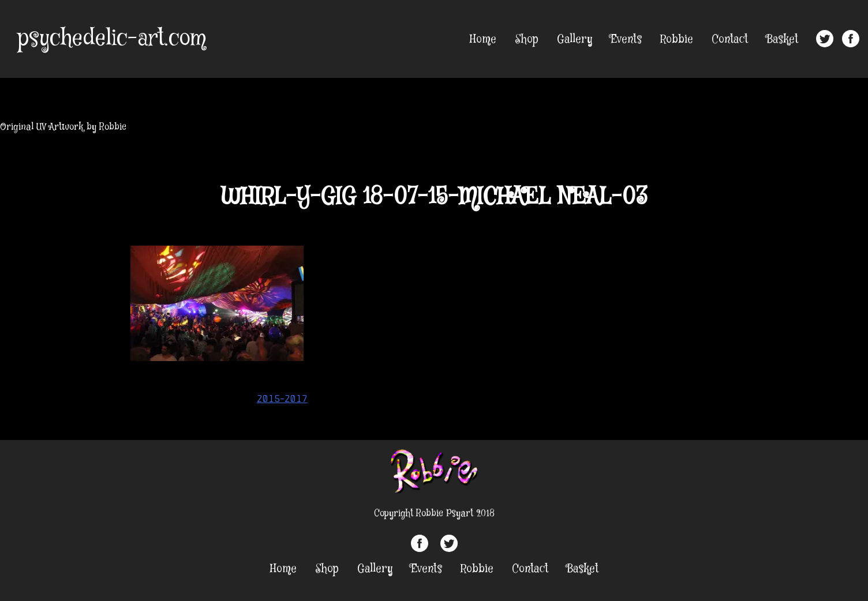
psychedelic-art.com (112, 39)
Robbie (677, 40)
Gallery (575, 40)
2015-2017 (282, 399)
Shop (527, 40)
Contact (730, 40)
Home (483, 40)
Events (626, 40)
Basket (782, 40)
